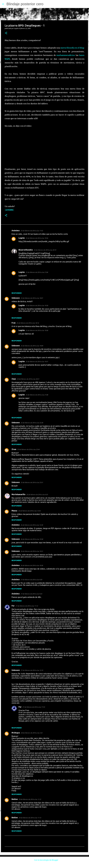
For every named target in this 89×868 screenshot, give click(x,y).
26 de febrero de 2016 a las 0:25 (37, 495)
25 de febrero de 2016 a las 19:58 (37, 305)
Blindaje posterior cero (25, 4)
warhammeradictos (66, 55)
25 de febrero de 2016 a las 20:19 (45, 250)
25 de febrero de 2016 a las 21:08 (37, 395)
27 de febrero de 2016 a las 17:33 (34, 707)
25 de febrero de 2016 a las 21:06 (37, 272)
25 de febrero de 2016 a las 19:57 (37, 362)
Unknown (16, 298)
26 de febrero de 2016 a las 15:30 (32, 525)
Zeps (14, 379)
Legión (22, 238)
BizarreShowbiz (26, 250)
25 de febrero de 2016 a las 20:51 (28, 379)
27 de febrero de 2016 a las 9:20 (31, 580)
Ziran (14, 449)
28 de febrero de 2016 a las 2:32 (32, 733)
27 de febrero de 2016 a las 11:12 (27, 606)
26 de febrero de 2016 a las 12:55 (29, 511)
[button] (6, 33)
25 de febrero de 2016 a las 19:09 (32, 346)
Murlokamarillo (18, 494)
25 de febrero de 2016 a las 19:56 (37, 238)
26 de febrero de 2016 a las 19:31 (32, 551)
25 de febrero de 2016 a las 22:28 (32, 423)
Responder (17, 293)
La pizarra (9, 210)
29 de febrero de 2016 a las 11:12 (30, 799)
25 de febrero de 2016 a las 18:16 (28, 323)
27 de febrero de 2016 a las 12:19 (32, 670)
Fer (13, 606)
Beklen (15, 799)
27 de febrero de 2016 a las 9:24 (31, 594)
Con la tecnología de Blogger (45, 860)
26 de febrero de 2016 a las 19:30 (32, 539)
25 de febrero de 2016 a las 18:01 (32, 298)
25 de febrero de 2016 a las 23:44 (28, 449)
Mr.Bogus (16, 733)
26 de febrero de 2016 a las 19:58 (32, 565)
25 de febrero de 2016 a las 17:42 (32, 231)
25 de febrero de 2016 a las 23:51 (32, 482)
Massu (14, 511)
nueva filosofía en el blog (72, 48)
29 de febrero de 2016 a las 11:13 (30, 818)
